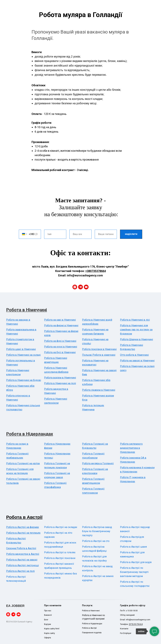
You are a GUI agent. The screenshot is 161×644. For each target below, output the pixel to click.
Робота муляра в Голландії (98, 463)
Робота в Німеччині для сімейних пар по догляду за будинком (136, 330)
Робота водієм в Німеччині (60, 378)
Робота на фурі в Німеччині (60, 341)
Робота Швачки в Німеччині (136, 339)
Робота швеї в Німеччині (21, 349)
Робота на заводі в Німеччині (137, 361)
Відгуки (48, 624)
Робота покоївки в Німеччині (99, 349)
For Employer (126, 633)
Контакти (124, 629)
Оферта (48, 638)
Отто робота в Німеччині (134, 355)
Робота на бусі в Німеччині (60, 352)
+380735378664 (96, 271)
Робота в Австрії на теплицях (23, 533)
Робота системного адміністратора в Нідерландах (131, 448)
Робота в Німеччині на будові (24, 380)
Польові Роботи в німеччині (99, 355)
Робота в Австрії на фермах (23, 527)
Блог (46, 620)
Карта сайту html (52, 629)
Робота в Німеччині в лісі (135, 320)
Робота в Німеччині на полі (60, 383)
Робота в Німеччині (27, 310)
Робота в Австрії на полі (20, 571)
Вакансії (48, 615)
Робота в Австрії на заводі (22, 560)
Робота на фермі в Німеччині (61, 325)
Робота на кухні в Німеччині (61, 347)
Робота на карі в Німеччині (60, 320)
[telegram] (80, 287)
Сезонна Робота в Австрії (21, 548)
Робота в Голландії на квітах (23, 463)
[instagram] (75, 287)
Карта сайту (50, 633)
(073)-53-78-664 (136, 624)
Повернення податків (92, 633)
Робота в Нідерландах (30, 434)
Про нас (48, 611)
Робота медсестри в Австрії (23, 554)
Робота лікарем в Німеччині (99, 390)
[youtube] (86, 287)
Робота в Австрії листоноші (22, 565)
